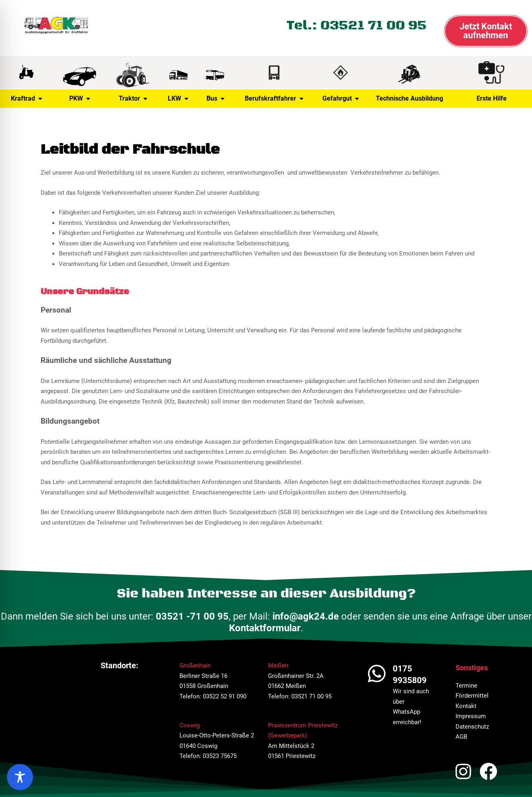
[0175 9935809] (377, 673)
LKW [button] (178, 99)
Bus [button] (215, 99)
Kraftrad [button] (27, 99)
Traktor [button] (133, 99)
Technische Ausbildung (409, 98)
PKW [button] (80, 99)
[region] (20, 777)
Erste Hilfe (492, 98)
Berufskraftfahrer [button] (274, 99)
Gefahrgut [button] (341, 99)
